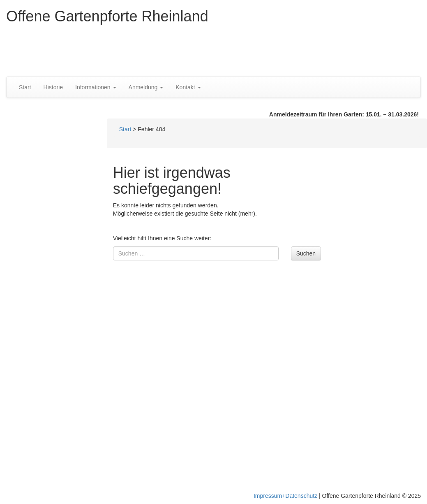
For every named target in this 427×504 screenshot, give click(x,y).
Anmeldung (146, 87)
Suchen (306, 253)
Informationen (96, 87)
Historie (53, 87)
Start (25, 87)
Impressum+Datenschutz (285, 496)
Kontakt (188, 87)
